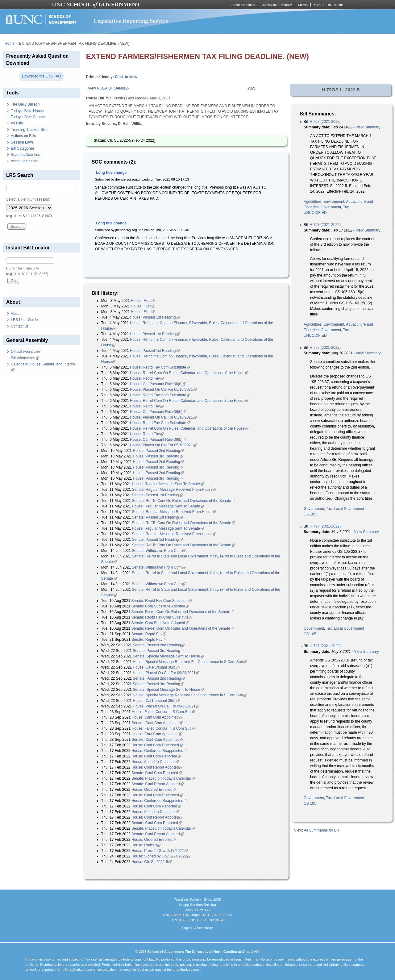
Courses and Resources (276, 5)
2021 (252, 88)
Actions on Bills (23, 136)
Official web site (26, 352)
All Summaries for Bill (322, 830)
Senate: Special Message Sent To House (168, 656)
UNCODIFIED (315, 213)
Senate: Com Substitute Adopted (160, 606)
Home (10, 44)
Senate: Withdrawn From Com (158, 551)
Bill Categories (23, 148)
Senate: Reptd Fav (149, 634)
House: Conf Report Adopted (157, 767)
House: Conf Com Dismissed (157, 745)
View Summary (368, 127)
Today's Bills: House (27, 111)
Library (303, 5)
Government (331, 207)
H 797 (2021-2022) (325, 122)
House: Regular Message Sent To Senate (168, 484)
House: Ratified (146, 845)
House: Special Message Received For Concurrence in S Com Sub (190, 662)
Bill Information (25, 358)
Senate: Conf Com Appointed (158, 723)
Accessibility (203, 928)
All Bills (17, 123)
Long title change (111, 173)
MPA (317, 5)
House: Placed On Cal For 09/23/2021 (166, 673)
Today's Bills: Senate (28, 117)
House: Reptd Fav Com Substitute (160, 367)
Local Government (349, 509)
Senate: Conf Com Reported (157, 773)
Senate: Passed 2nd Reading (159, 645)
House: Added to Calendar (155, 762)
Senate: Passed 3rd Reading (158, 651)
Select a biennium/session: (28, 199)
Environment (334, 202)
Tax (346, 207)
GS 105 (310, 514)
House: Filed (143, 301)
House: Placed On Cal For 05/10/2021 (163, 390)
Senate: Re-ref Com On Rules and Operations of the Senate (182, 612)
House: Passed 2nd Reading (158, 451)
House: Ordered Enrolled (154, 790)
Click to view (126, 77)
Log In (187, 928)
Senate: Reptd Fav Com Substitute (162, 601)
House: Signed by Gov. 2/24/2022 (161, 856)
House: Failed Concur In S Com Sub (164, 712)
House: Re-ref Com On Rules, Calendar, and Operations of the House (189, 373)
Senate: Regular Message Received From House (174, 490)
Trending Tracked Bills (29, 130)
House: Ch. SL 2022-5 (152, 862)
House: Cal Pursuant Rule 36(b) (158, 384)
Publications (335, 5)
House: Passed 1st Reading (155, 317)
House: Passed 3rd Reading (158, 456)
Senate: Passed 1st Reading (157, 495)
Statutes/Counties (25, 155)
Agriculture (312, 202)
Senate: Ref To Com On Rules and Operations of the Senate (183, 501)
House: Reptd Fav (147, 378)
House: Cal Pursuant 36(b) (156, 667)
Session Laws (22, 142)
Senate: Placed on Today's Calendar (163, 778)
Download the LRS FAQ (42, 76)
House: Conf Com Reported (156, 756)
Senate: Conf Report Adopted (158, 784)
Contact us (20, 326)
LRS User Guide (24, 320)
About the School (243, 5)
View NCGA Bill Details (109, 88)
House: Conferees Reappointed (159, 751)
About (16, 314)
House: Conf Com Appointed (157, 717)
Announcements (24, 161)
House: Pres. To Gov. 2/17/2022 (160, 851)
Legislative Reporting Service (131, 21)
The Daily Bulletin (25, 104)
